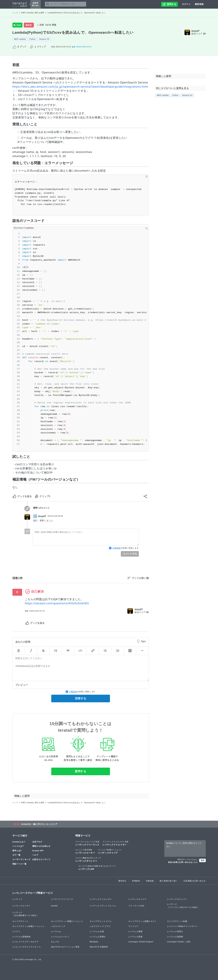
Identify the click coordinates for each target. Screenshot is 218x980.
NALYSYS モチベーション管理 (65, 947)
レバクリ (16, 931)
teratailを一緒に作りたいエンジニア (39, 824)
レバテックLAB (97, 868)
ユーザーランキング (21, 859)
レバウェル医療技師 (21, 937)
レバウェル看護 (135, 931)
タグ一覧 (16, 855)
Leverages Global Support (141, 942)
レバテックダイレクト (88, 859)
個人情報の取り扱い (169, 881)
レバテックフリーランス (88, 843)
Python (33, 39)
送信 (202, 860)
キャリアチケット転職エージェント (29, 926)
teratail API (38, 851)
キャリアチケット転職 (177, 921)
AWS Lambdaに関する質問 (33, 13)
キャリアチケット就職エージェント (67, 921)
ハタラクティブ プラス (100, 926)
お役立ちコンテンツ (41, 859)
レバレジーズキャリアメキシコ (27, 947)
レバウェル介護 (97, 931)
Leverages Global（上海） (180, 942)
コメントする (130, 554)
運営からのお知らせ (41, 846)
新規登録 (199, 4)
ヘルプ (35, 855)
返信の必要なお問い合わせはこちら (183, 862)
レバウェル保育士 (175, 931)
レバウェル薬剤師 (175, 937)
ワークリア (134, 926)
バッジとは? (18, 846)
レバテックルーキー (85, 851)
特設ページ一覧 (20, 864)
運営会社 (122, 881)
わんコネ (55, 942)
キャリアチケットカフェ (101, 921)
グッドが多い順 (140, 578)
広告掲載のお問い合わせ (195, 881)
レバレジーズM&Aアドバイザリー (182, 926)
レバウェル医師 (135, 937)
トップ (15, 13)
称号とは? (17, 851)
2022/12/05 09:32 (82, 47)
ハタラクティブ (58, 926)
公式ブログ (37, 842)
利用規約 (136, 881)
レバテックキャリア (110, 851)
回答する (81, 698)
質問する (81, 771)
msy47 (195, 31)
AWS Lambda (20, 39)
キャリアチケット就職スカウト (143, 921)
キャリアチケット (21, 921)
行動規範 (116, 548)
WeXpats (94, 942)
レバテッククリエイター (115, 843)
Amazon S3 (44, 39)
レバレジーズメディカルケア (26, 942)
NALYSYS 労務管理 (99, 947)
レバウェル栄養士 (98, 937)
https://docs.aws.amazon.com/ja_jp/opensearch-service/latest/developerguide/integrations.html (80, 87)
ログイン (186, 4)
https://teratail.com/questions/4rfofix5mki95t (57, 603)
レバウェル (56, 931)
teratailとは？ (19, 842)
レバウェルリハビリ (60, 937)
